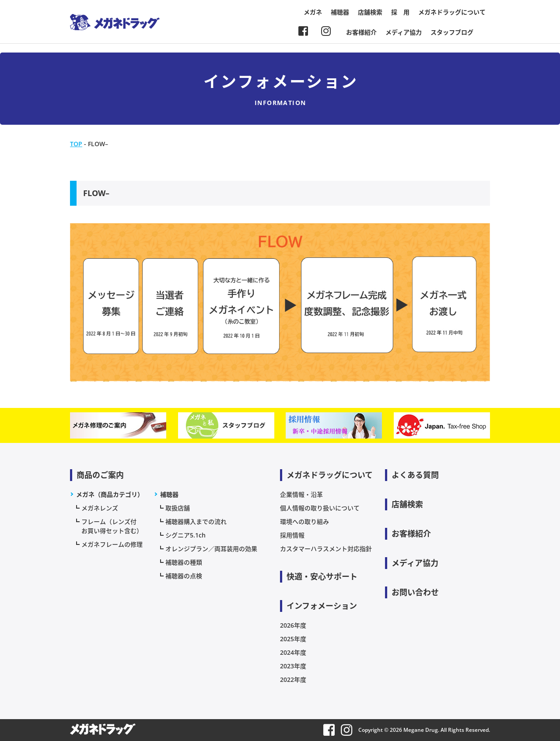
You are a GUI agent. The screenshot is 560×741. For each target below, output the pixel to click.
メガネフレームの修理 (112, 544)
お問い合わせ (415, 592)
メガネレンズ (100, 508)
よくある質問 (415, 475)
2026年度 (293, 625)
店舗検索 (370, 12)
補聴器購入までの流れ (196, 522)
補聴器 (340, 12)
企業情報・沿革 (301, 494)
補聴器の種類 (184, 562)
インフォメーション (322, 606)
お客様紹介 (361, 32)
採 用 (400, 12)
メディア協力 (404, 32)
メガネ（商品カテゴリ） (110, 494)
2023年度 (293, 666)
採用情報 (292, 535)
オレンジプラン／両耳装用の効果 (211, 549)
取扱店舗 (178, 508)
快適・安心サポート (322, 576)
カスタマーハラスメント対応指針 (326, 549)
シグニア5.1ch (185, 535)
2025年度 (293, 639)
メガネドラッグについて (452, 12)
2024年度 (293, 652)
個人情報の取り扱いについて (320, 508)
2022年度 (293, 680)
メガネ (313, 12)
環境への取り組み (304, 522)
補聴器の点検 (184, 576)
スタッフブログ (452, 32)
